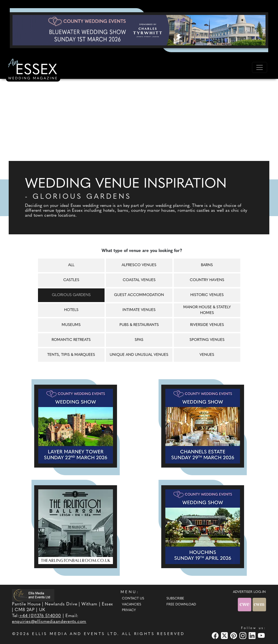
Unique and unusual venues (139, 355)
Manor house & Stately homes (207, 310)
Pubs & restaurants (139, 325)
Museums (71, 325)
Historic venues (207, 295)
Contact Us (133, 599)
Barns (207, 265)
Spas (139, 340)
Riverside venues (207, 325)
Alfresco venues (139, 265)
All (71, 265)
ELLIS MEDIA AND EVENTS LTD (75, 634)
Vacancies (132, 605)
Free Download (181, 605)
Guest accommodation (139, 295)
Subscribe (175, 599)
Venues (207, 355)
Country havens (207, 280)
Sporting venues (207, 340)
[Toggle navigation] (260, 67)
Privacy (129, 610)
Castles (71, 280)
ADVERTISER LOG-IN (249, 592)
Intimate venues (139, 310)
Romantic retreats (71, 340)
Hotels (71, 310)
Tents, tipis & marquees (71, 355)
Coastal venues (139, 280)
